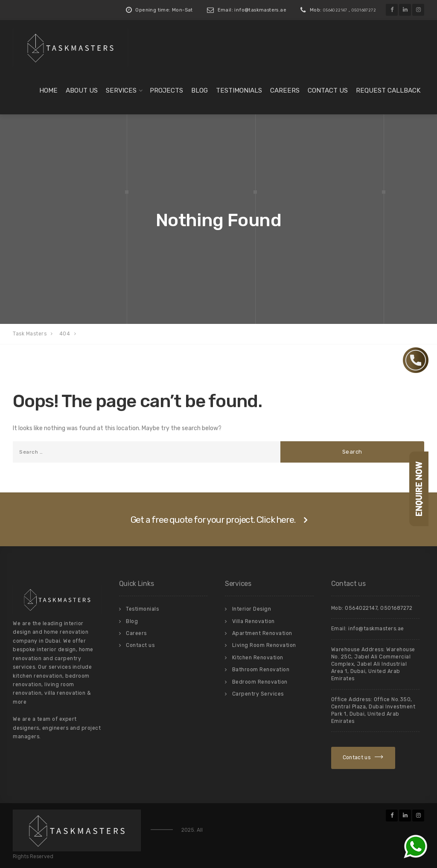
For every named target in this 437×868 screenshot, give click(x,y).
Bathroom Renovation (261, 670)
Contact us (328, 90)
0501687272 (364, 10)
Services (121, 90)
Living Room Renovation (264, 645)
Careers (285, 90)
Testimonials (239, 90)
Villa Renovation (253, 621)
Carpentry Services (258, 694)
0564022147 (335, 10)
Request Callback (388, 90)
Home (48, 90)
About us (82, 90)
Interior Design (252, 609)
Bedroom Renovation (260, 682)
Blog (200, 90)
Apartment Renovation (262, 633)
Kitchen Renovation (258, 658)
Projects (166, 90)
